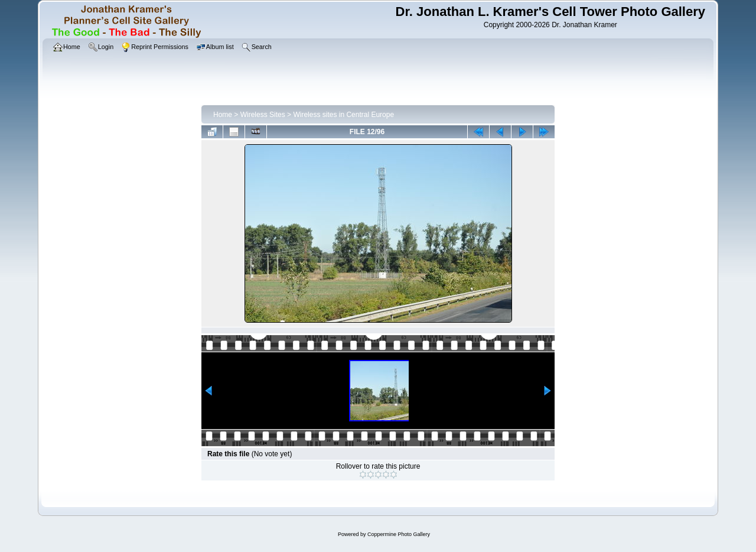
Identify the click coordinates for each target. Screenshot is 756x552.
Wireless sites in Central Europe (343, 115)
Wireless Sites (263, 115)
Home (223, 115)
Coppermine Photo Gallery (399, 534)
